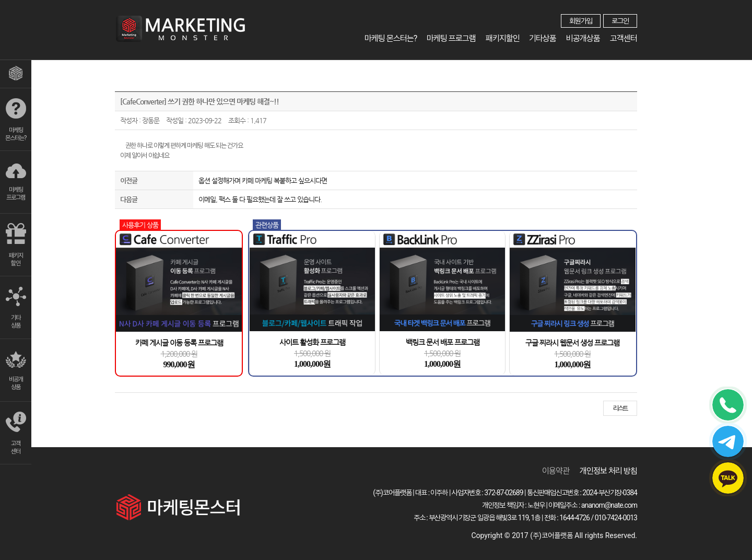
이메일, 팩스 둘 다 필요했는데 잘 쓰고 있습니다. (260, 199)
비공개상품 (584, 38)
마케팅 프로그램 (453, 38)
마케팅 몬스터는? (393, 38)
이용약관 (556, 471)
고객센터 (624, 38)
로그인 (620, 21)
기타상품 (544, 38)
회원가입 (581, 21)
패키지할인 (504, 38)
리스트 (620, 408)
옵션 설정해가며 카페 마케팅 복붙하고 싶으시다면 (263, 180)
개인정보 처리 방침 (608, 471)
